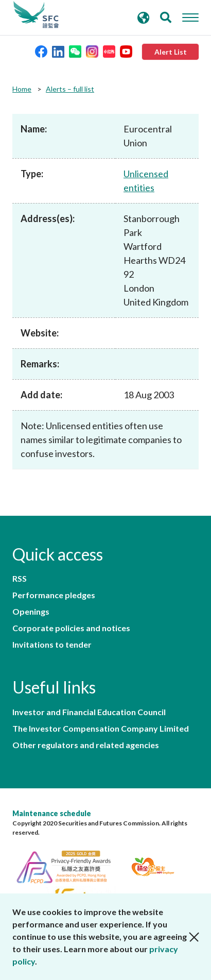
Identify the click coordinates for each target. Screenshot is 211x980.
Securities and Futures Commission (36, 15)
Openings (31, 612)
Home (22, 89)
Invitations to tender (52, 645)
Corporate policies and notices (71, 628)
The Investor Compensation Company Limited (101, 729)
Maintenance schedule (52, 813)
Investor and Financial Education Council (89, 712)
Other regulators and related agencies (86, 745)
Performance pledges (54, 595)
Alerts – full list (70, 89)
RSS (20, 579)
